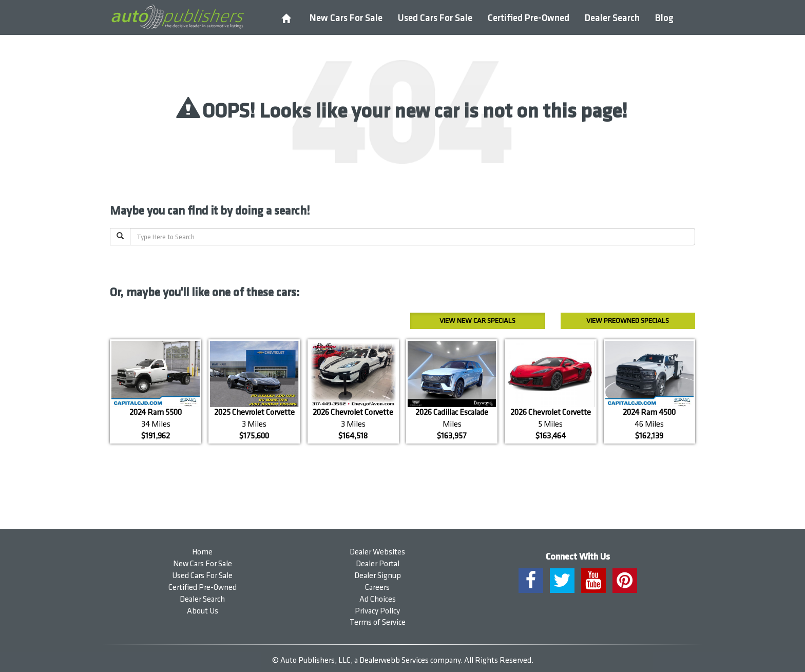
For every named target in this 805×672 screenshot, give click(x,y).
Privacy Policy (377, 611)
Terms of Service (378, 622)
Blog (664, 18)
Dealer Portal (378, 564)
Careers (377, 588)
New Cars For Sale (346, 18)
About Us (203, 611)
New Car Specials (477, 321)
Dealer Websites (377, 552)
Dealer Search (612, 18)
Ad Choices (378, 599)
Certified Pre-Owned (529, 18)
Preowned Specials (628, 321)
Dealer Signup (378, 576)
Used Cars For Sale (435, 18)
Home (202, 552)
